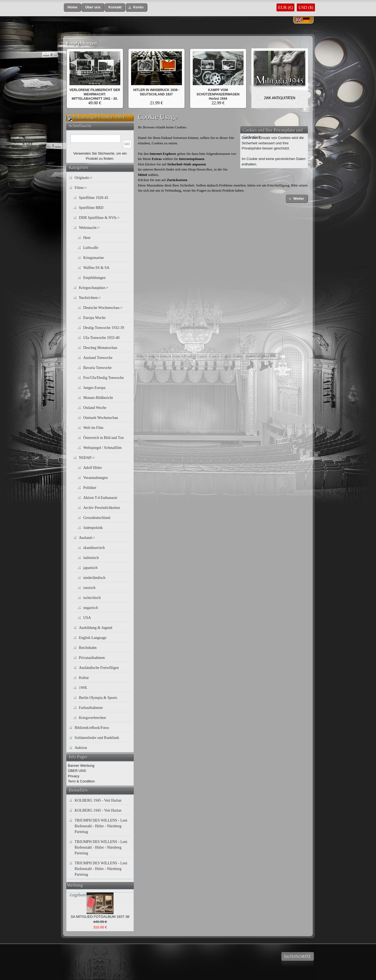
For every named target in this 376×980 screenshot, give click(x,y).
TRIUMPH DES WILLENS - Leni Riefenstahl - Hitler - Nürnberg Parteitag (101, 826)
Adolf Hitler (93, 468)
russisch (89, 588)
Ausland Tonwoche (98, 358)
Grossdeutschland (97, 518)
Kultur (84, 678)
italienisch (91, 558)
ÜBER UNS (77, 771)
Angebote (77, 894)
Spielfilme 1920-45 (94, 198)
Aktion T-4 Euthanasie (100, 498)
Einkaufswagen (85, 117)
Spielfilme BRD (91, 208)
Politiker (90, 488)
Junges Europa (94, 388)
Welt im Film (93, 428)
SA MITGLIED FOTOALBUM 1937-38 (100, 917)
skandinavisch (94, 548)
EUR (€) (286, 7)
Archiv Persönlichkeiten (102, 508)
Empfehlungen (82, 43)
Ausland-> (87, 538)
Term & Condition (81, 781)
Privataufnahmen (92, 658)
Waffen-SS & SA (96, 268)
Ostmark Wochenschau (101, 418)
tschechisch (92, 598)
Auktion (81, 748)
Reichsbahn (88, 648)
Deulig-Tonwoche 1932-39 (104, 328)
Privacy (74, 776)
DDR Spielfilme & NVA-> (99, 218)
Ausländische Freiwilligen (99, 668)
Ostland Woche (95, 408)
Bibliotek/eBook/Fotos (92, 728)
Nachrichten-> (90, 298)
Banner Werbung (81, 766)
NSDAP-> (87, 458)
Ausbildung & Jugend (96, 628)
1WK (83, 688)
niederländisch (94, 578)
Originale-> (83, 178)
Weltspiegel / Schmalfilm (102, 448)
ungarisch (91, 608)
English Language (93, 638)
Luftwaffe (91, 248)
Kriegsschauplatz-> (94, 288)
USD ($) (306, 7)
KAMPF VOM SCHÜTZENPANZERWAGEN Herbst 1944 (218, 94)
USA (87, 618)
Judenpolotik (93, 528)
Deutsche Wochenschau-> (103, 308)
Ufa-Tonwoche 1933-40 (101, 338)
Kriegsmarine (94, 258)
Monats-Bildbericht (98, 398)
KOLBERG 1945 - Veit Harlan (98, 800)
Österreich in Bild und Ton (104, 438)
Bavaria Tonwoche (97, 368)
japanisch (90, 568)
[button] (72, 7)
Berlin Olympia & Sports (98, 698)
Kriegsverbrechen (92, 718)
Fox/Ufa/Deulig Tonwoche (104, 378)
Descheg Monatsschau (100, 348)
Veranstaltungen (95, 478)
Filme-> (81, 188)
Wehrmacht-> (89, 228)
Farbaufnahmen (91, 708)
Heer (87, 238)
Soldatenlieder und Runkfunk (97, 738)
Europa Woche (94, 318)
